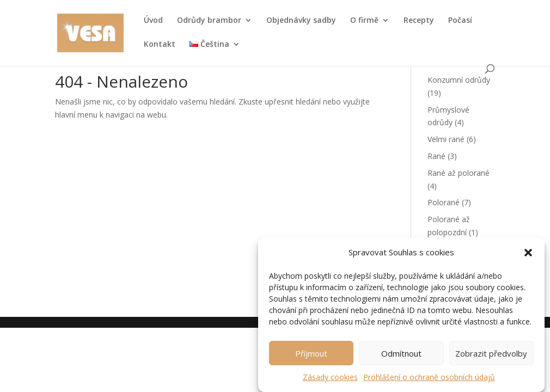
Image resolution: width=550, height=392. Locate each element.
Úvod (153, 21)
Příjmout (311, 357)
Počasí (460, 21)
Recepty (419, 21)
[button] (528, 257)
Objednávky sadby (301, 21)
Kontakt (160, 45)
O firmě (364, 21)
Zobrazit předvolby (491, 357)
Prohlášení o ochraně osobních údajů (429, 381)
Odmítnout (401, 357)
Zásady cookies (330, 381)
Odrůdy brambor (209, 21)
